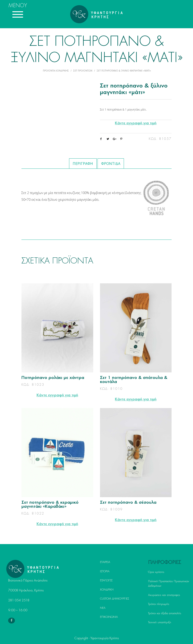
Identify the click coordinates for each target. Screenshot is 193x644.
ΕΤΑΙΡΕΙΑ (105, 562)
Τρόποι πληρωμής (159, 604)
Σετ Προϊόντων (83, 71)
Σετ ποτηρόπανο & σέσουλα (128, 503)
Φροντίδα (111, 164)
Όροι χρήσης (156, 572)
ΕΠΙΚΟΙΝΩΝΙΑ (109, 617)
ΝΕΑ (103, 608)
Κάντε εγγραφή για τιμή (136, 123)
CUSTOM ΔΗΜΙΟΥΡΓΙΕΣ (115, 599)
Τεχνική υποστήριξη (160, 622)
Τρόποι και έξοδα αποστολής (165, 613)
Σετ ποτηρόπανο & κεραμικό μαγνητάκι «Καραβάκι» (50, 505)
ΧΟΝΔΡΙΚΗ (107, 590)
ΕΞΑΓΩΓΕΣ (106, 580)
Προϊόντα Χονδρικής (56, 71)
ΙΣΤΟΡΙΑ (105, 571)
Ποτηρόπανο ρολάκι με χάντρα (53, 378)
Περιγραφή (83, 164)
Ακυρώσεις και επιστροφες (164, 595)
